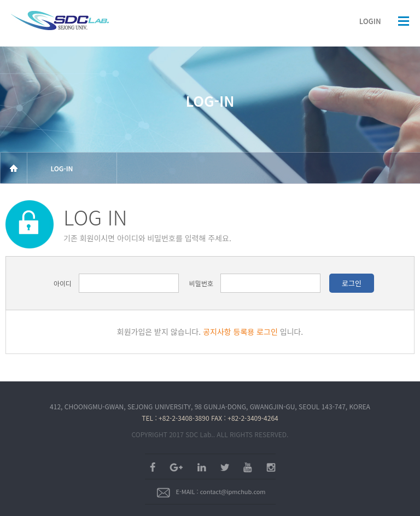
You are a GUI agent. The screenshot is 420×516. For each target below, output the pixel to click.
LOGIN (370, 21)
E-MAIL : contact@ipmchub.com (211, 491)
